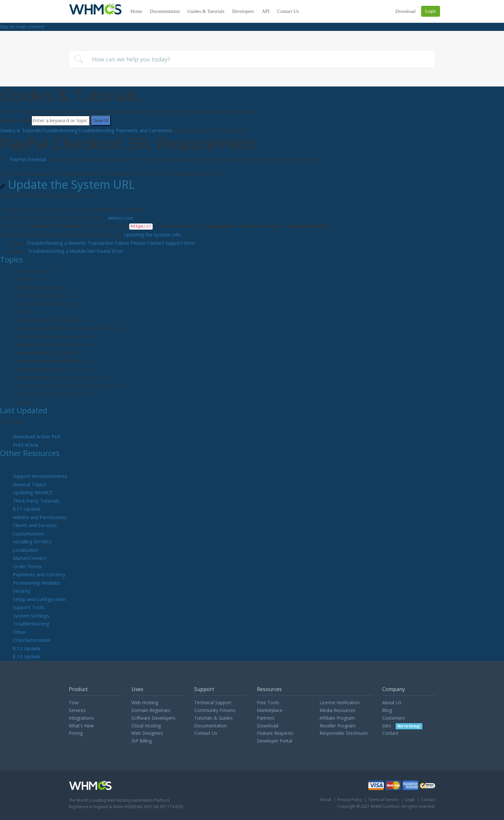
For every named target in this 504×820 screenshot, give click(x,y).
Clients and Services (35, 525)
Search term (15, 120)
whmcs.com (121, 218)
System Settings (31, 615)
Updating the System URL (153, 234)
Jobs (402, 726)
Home (136, 11)
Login (431, 11)
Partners (266, 718)
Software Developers (153, 718)
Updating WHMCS (33, 492)
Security (22, 591)
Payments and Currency (39, 574)
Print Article (26, 445)
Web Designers (147, 733)
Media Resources (337, 710)
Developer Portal (274, 741)
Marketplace (270, 710)
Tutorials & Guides (213, 718)
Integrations (81, 718)
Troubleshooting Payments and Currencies (125, 130)
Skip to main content (22, 26)
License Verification (340, 702)
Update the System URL (67, 185)
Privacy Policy (350, 800)
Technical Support (213, 702)
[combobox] (252, 59)
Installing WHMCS (32, 542)
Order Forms (27, 566)
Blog (387, 710)
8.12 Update (27, 648)
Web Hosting (145, 702)
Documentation (165, 11)
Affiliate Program (337, 718)
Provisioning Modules (36, 583)
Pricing (76, 733)
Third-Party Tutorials (36, 501)
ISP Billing (142, 741)
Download (405, 11)
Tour (74, 702)
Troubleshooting (59, 130)
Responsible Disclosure (344, 733)
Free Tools (268, 702)
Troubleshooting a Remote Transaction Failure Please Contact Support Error (111, 243)
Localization (26, 550)
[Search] (60, 121)
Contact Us (288, 11)
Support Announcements (40, 476)
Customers (394, 718)
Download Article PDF (37, 436)
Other (19, 632)
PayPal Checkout (28, 159)
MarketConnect (30, 558)
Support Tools (29, 607)
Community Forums (215, 710)
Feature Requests (275, 733)
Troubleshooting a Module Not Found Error (75, 251)
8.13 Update (27, 656)
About (325, 800)
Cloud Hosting (146, 726)
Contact (390, 733)
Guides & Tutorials (206, 11)
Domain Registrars (151, 710)
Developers (243, 11)
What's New (81, 726)
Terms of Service (383, 800)
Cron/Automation (32, 640)
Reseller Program (337, 726)
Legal (410, 800)
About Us (392, 702)
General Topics (30, 484)
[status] (252, 218)
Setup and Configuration (39, 599)
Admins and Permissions (40, 517)
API (266, 11)
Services (77, 710)
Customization (29, 533)
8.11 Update (27, 509)
